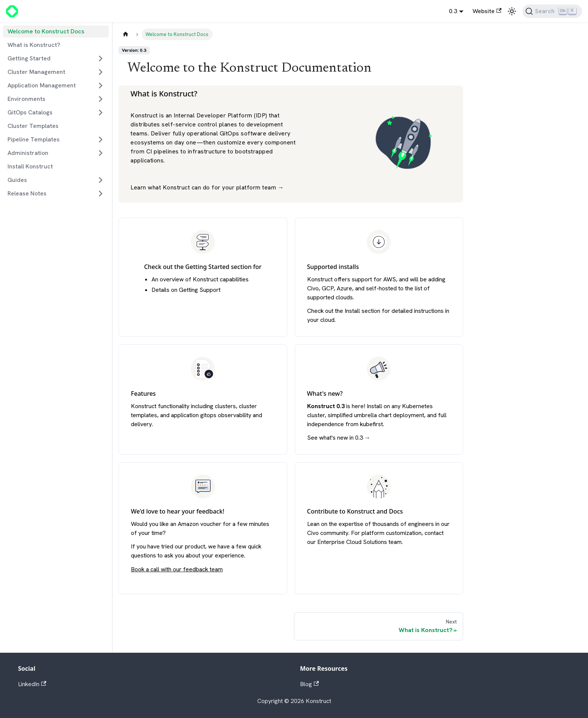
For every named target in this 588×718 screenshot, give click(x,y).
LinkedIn (32, 684)
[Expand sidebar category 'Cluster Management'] (100, 72)
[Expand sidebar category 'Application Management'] (100, 86)
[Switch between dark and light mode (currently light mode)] (512, 11)
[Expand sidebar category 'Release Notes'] (100, 194)
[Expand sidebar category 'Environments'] (100, 99)
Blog (309, 684)
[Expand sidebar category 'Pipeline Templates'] (100, 140)
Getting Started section (218, 267)
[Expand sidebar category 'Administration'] (100, 153)
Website (487, 11)
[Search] (552, 11)
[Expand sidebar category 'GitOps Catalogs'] (100, 113)
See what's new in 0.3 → (339, 438)
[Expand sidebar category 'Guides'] (100, 180)
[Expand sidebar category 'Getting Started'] (100, 59)
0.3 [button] (453, 11)
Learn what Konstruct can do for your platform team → (207, 187)
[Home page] (126, 34)
